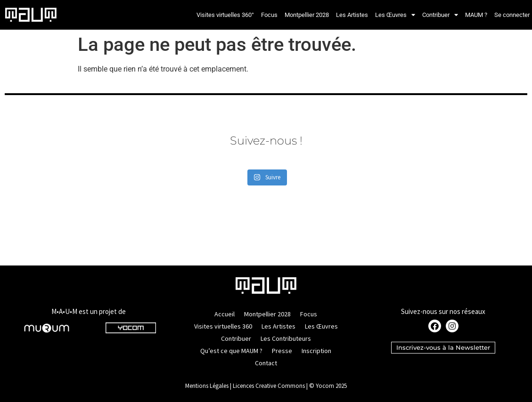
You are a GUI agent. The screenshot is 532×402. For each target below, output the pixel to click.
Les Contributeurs (286, 338)
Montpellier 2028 (307, 15)
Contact (266, 363)
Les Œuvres (395, 15)
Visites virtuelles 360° (225, 15)
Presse (282, 351)
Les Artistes (352, 15)
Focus (269, 15)
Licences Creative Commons (269, 386)
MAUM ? (476, 15)
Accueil (225, 314)
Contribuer (440, 15)
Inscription (316, 351)
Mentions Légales (207, 386)
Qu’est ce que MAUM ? (231, 351)
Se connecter (512, 15)
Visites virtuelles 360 (223, 326)
